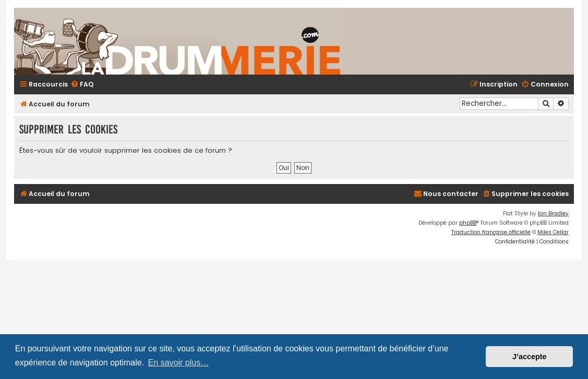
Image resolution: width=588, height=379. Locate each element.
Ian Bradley (553, 213)
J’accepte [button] (530, 357)
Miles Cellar (553, 232)
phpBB (468, 223)
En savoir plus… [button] (179, 363)
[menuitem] (82, 85)
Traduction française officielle (491, 232)
